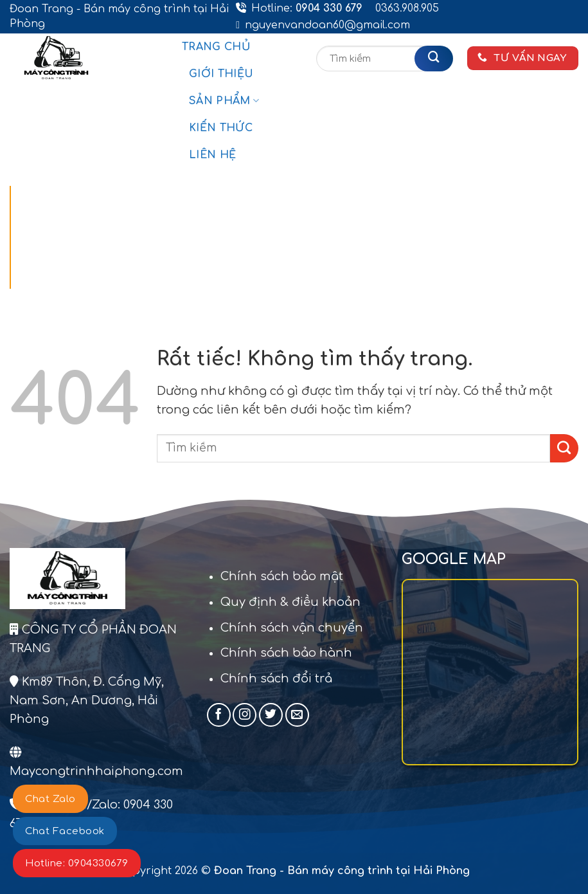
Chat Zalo (50, 799)
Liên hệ (212, 155)
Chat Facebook (65, 831)
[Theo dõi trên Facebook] (219, 715)
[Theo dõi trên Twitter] (271, 715)
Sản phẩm (224, 101)
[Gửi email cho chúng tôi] (297, 715)
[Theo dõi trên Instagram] (245, 715)
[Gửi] (434, 59)
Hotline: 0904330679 (77, 863)
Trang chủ (216, 47)
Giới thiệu (221, 74)
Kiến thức (221, 128)
